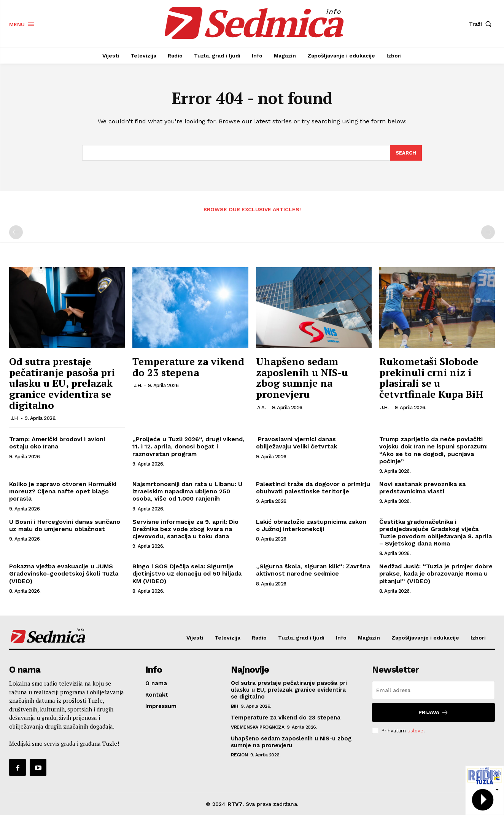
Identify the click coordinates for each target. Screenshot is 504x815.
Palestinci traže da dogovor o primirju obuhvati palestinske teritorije (313, 488)
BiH (235, 706)
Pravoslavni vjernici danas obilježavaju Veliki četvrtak (297, 443)
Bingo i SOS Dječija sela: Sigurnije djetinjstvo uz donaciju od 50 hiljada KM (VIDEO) (187, 574)
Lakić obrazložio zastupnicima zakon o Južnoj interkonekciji (311, 525)
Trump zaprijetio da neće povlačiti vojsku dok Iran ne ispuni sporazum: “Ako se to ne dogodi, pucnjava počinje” (433, 450)
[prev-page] (16, 233)
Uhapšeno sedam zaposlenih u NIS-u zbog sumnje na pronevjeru (302, 378)
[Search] (406, 153)
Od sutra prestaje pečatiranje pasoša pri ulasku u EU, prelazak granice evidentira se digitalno (62, 383)
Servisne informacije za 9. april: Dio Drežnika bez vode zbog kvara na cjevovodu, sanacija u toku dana (185, 529)
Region (239, 755)
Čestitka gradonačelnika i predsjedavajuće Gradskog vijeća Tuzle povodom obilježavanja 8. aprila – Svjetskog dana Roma (436, 533)
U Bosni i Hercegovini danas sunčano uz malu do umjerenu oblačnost (65, 525)
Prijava (433, 712)
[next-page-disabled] (488, 233)
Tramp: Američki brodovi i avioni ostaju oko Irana (57, 443)
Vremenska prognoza (258, 727)
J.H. (15, 418)
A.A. (261, 407)
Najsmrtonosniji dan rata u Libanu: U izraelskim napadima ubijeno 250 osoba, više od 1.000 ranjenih (187, 491)
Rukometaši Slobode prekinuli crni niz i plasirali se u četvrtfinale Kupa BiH (431, 378)
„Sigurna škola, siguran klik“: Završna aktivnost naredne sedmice (313, 570)
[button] (482, 24)
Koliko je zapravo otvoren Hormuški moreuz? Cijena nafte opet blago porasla (63, 491)
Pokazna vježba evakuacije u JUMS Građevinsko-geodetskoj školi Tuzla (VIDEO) (64, 574)
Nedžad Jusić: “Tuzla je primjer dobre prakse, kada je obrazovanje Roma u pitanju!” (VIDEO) (436, 574)
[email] (433, 690)
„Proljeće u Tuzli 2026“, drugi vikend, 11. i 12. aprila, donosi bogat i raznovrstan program (188, 446)
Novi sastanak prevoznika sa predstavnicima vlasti (422, 488)
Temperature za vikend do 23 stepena (188, 367)
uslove (415, 731)
